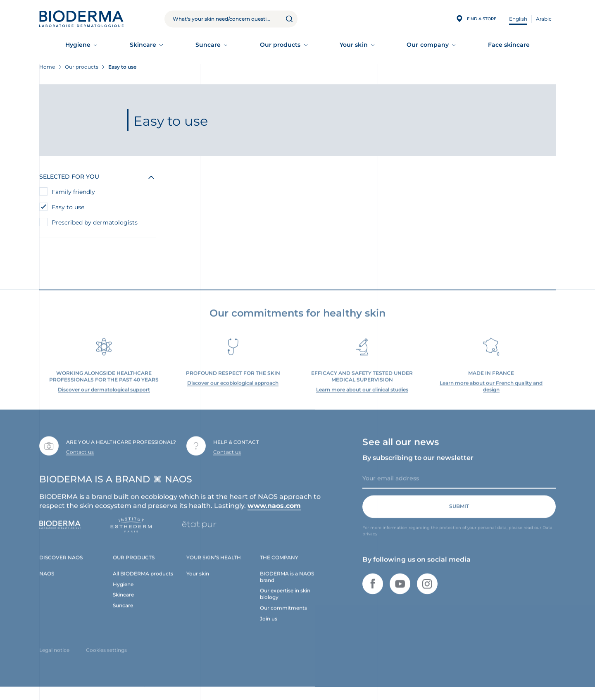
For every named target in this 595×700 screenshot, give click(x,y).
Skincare (143, 45)
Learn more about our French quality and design (491, 392)
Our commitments (283, 614)
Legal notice (54, 656)
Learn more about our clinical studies (362, 395)
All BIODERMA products (143, 579)
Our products (280, 45)
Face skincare (509, 45)
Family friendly (73, 192)
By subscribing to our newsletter (418, 464)
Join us (269, 625)
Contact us (80, 458)
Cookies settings (106, 656)
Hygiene (78, 45)
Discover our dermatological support (104, 395)
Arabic (544, 19)
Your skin (354, 45)
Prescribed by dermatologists (95, 222)
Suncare (208, 45)
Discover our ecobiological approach (233, 389)
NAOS (47, 579)
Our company (428, 45)
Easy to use (69, 207)
